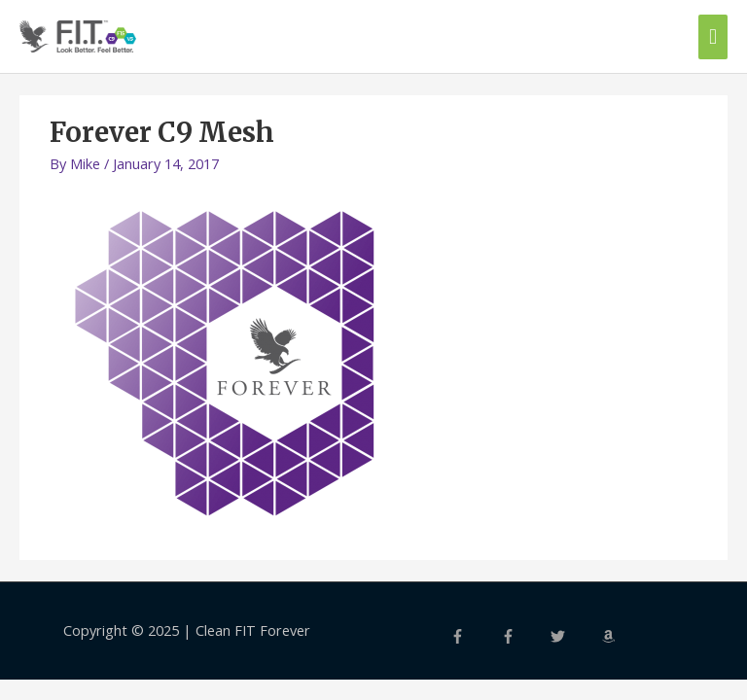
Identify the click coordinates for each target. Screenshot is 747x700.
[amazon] (624, 636)
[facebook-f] (474, 636)
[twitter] (574, 636)
